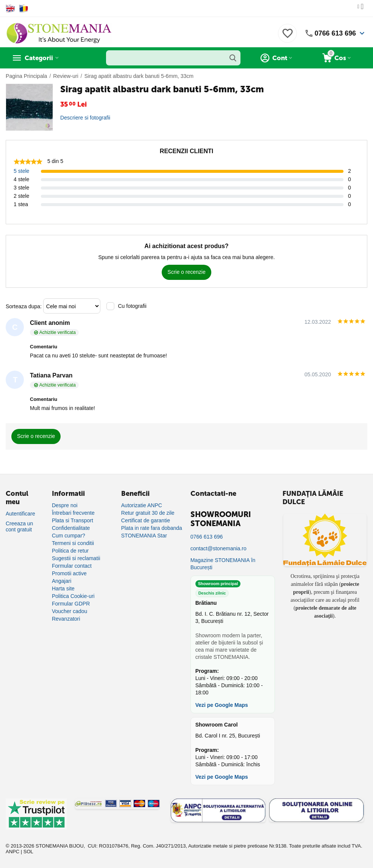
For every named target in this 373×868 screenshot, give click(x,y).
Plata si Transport (73, 520)
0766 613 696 (335, 33)
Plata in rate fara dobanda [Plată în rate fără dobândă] (152, 528)
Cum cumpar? (69, 536)
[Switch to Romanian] (24, 8)
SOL (28, 852)
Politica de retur (70, 551)
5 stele (21, 171)
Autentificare (20, 514)
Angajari (62, 581)
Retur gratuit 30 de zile (148, 513)
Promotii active (69, 573)
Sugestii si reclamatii (76, 558)
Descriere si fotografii (85, 118)
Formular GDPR (71, 604)
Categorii (40, 58)
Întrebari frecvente (73, 513)
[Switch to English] (10, 8)
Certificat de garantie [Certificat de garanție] (146, 520)
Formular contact (72, 566)
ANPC (12, 852)
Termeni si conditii (73, 543)
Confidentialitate (71, 528)
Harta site (63, 589)
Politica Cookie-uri (73, 596)
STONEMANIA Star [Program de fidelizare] (144, 536)
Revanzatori (66, 619)
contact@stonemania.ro (218, 548)
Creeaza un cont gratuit (19, 526)
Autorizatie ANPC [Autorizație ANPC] (142, 505)
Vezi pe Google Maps (222, 705)
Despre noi (65, 505)
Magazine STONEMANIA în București (223, 564)
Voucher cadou (69, 611)
